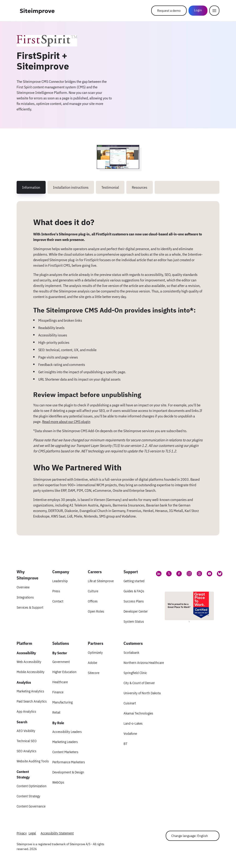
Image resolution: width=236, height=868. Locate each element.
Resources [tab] (140, 187)
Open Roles (96, 611)
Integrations (25, 597)
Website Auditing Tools (33, 761)
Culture (93, 591)
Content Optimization (32, 786)
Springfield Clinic (135, 673)
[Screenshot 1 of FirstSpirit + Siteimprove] (118, 157)
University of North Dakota (142, 693)
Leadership (60, 581)
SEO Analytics (27, 751)
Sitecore (94, 673)
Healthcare (60, 682)
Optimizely (95, 652)
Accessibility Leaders (67, 732)
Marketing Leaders (65, 742)
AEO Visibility (26, 731)
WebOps (58, 782)
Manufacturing (62, 702)
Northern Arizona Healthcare (144, 663)
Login (198, 10)
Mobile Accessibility (31, 672)
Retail (56, 712)
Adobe (92, 663)
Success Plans (134, 601)
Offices (93, 601)
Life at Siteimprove (101, 581)
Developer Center (136, 611)
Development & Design (68, 772)
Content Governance (31, 806)
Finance (58, 692)
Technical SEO (27, 741)
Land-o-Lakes (133, 723)
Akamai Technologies (138, 713)
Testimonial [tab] (110, 187)
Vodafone (130, 733)
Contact (58, 601)
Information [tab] (31, 187)
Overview (23, 587)
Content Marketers (65, 752)
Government (61, 662)
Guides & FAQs (134, 591)
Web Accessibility (29, 662)
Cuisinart (130, 703)
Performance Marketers (69, 762)
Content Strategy (28, 796)
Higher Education (64, 672)
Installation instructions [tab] (71, 187)
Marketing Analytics (30, 691)
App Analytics (26, 711)
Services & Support (30, 607)
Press (56, 591)
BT (125, 744)
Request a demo (169, 11)
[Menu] (214, 11)
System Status (134, 621)
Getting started (134, 581)
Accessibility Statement (57, 833)
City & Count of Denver (139, 683)
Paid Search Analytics (32, 701)
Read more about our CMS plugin (66, 422)
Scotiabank (131, 652)
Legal (32, 833)
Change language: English (190, 836)
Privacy (22, 833)
